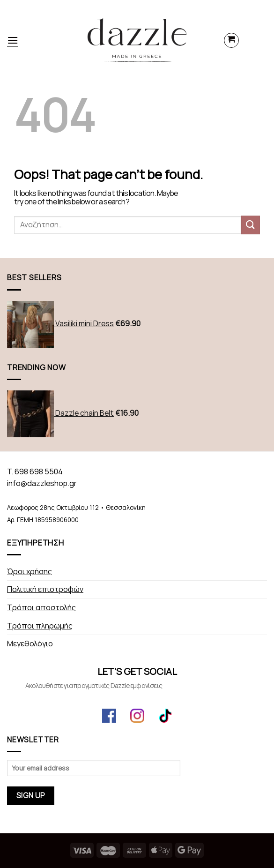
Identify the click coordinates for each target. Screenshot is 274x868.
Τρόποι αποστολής (41, 608)
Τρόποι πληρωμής (40, 626)
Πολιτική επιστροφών (45, 589)
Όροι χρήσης (30, 572)
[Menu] (13, 40)
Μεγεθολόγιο (30, 644)
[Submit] (251, 225)
